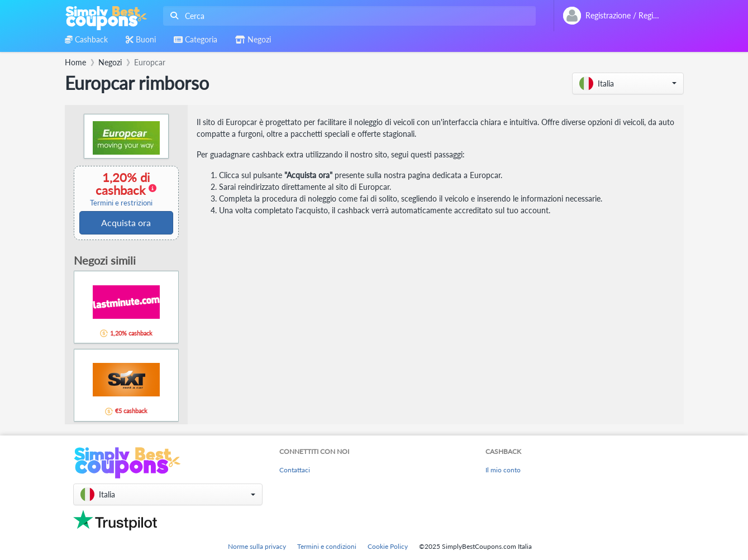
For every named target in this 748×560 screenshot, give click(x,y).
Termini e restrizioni (121, 203)
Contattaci (295, 470)
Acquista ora (126, 222)
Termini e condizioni (327, 546)
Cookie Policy (388, 546)
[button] (628, 83)
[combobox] (347, 16)
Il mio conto (503, 470)
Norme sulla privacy (257, 546)
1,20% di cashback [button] (121, 189)
